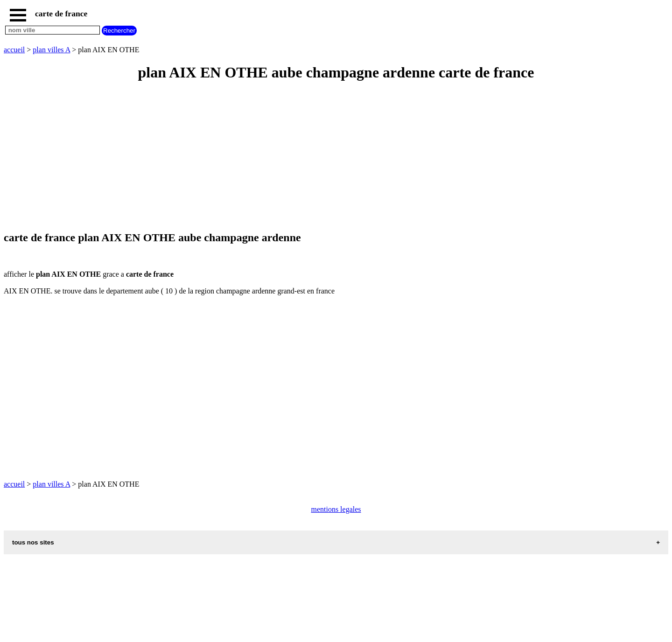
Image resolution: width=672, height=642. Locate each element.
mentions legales (336, 509)
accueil (14, 50)
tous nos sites (33, 542)
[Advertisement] (284, 157)
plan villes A (51, 50)
